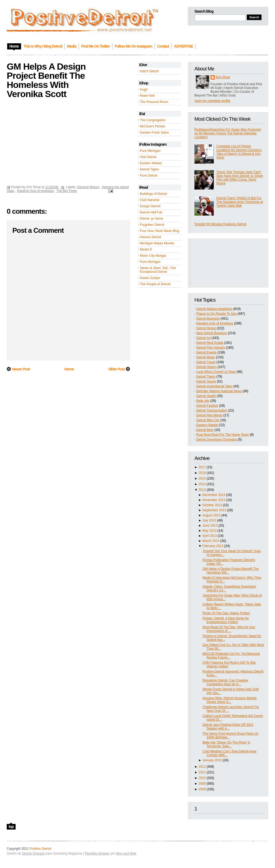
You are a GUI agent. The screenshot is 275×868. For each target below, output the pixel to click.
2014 (202, 484)
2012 (202, 767)
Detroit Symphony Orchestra (217, 440)
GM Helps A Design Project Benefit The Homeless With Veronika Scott (46, 80)
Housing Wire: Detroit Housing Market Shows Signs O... (229, 700)
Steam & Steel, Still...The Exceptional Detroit (158, 270)
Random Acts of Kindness (215, 323)
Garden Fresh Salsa (154, 133)
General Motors (88, 187)
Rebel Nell (147, 96)
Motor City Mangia (153, 256)
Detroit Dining (206, 328)
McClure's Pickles (153, 126)
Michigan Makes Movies (157, 243)
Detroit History (207, 367)
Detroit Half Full (151, 212)
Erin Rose (223, 77)
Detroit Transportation (212, 410)
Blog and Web (126, 853)
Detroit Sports (206, 381)
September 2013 (214, 510)
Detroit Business (208, 319)
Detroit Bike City (208, 420)
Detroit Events (206, 352)
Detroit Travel (206, 362)
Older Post (116, 369)
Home (69, 369)
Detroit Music (206, 357)
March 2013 (211, 541)
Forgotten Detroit (152, 225)
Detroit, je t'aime (151, 219)
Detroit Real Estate (210, 343)
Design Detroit (150, 206)
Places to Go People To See (216, 314)
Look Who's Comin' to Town (216, 372)
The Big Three (67, 191)
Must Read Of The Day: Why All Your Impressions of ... (229, 629)
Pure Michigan (150, 151)
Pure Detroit (149, 176)
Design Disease (33, 853)
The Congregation (153, 120)
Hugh (144, 90)
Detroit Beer (205, 430)
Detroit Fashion (207, 406)
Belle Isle (203, 401)
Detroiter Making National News (219, 391)
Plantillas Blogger (97, 853)
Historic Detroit (151, 237)
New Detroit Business (212, 333)
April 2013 (210, 536)
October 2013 (212, 505)
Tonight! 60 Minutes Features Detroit (220, 224)
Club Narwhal (150, 200)
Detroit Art (203, 338)
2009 (202, 784)
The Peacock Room (154, 102)
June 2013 (210, 526)
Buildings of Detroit (153, 194)
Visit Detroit (148, 157)
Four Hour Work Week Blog (160, 231)
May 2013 (210, 531)
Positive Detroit (40, 849)
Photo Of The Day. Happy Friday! (226, 613)
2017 (202, 467)
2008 (202, 789)
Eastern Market (151, 163)
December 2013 (214, 495)
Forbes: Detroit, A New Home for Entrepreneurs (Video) (226, 620)
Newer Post (21, 369)
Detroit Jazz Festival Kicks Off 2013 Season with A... (228, 727)
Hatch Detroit (149, 71)
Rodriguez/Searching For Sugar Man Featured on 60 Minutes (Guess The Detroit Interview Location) (228, 133)
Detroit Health (206, 396)
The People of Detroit (155, 284)
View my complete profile (212, 101)
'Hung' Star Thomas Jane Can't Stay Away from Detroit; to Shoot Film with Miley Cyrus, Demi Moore (240, 178)
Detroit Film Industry (211, 348)
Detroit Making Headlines (214, 309)
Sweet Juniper (150, 278)
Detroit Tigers (149, 169)
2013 (202, 490)
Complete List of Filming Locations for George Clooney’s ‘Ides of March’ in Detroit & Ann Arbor (239, 152)
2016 (202, 473)
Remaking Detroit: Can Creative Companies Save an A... (225, 682)
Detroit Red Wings (209, 415)
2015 (202, 478)
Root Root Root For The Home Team (223, 435)
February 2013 (213, 546)
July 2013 (209, 520)
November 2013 (214, 500)
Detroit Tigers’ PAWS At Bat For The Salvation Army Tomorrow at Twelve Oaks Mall (240, 202)
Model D (146, 249)
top (11, 827)
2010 (202, 778)
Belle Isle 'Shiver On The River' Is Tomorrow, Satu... (226, 744)
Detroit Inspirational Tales (214, 386)
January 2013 (212, 760)
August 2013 (211, 515)
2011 (202, 772)
